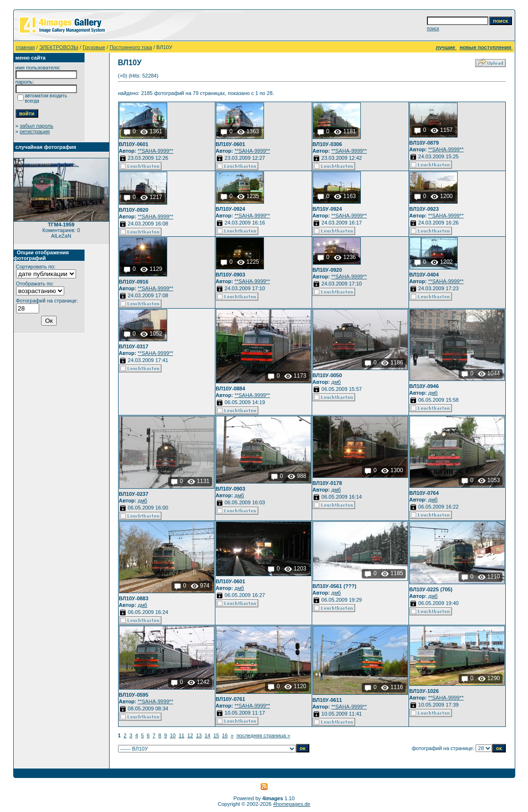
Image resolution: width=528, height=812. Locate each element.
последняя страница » (264, 735)
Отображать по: (35, 284)
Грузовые (94, 47)
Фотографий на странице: (47, 301)
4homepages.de (292, 804)
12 (190, 735)
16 (225, 735)
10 (173, 735)
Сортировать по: (36, 267)
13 (199, 735)
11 (181, 735)
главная (26, 47)
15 (216, 735)
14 (207, 735)
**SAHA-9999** (155, 151)
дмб (336, 382)
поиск (433, 29)
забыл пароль (37, 126)
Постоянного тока (131, 47)
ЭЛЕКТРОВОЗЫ (59, 47)
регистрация (35, 131)
